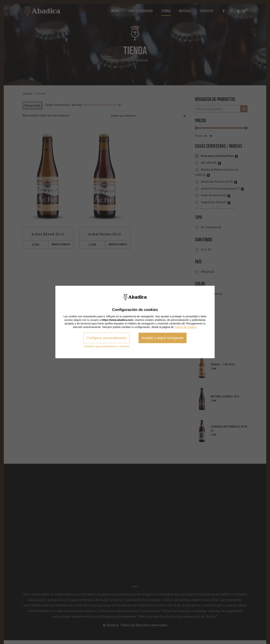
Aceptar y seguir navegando (163, 338)
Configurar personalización (106, 338)
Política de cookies (185, 327)
